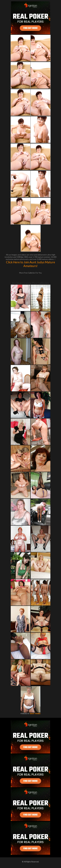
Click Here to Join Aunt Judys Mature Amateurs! (31, 264)
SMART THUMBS (35, 714)
